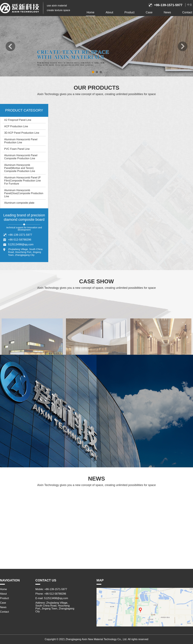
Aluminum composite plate (19, 203)
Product (129, 12)
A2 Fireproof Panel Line (18, 120)
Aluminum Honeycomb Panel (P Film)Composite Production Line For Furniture (23, 181)
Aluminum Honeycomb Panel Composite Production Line (21, 157)
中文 (190, 5)
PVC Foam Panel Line (17, 149)
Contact (187, 12)
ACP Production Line (16, 126)
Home (91, 12)
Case (149, 12)
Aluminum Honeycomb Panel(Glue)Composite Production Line (24, 193)
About (109, 12)
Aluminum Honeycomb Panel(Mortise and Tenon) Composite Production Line (20, 168)
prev (10, 46)
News (167, 12)
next (183, 46)
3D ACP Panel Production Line (22, 133)
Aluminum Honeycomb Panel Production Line (21, 141)
